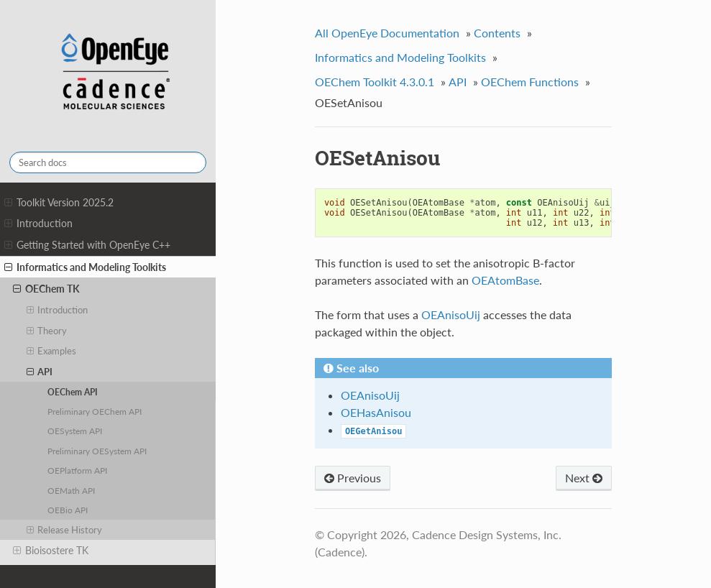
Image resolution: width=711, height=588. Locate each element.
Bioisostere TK (51, 551)
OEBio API (68, 510)
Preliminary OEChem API (95, 411)
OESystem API (75, 431)
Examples (52, 351)
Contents (497, 33)
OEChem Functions (530, 82)
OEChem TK (46, 289)
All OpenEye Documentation (387, 33)
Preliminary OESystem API (97, 451)
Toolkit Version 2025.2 (59, 203)
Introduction (38, 224)
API (40, 372)
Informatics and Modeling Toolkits (85, 267)
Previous (353, 478)
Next (584, 478)
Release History (65, 530)
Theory (47, 331)
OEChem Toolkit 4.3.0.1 (375, 82)
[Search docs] (108, 162)
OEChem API (73, 392)
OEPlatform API (77, 470)
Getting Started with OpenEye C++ (87, 245)
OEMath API (71, 490)
